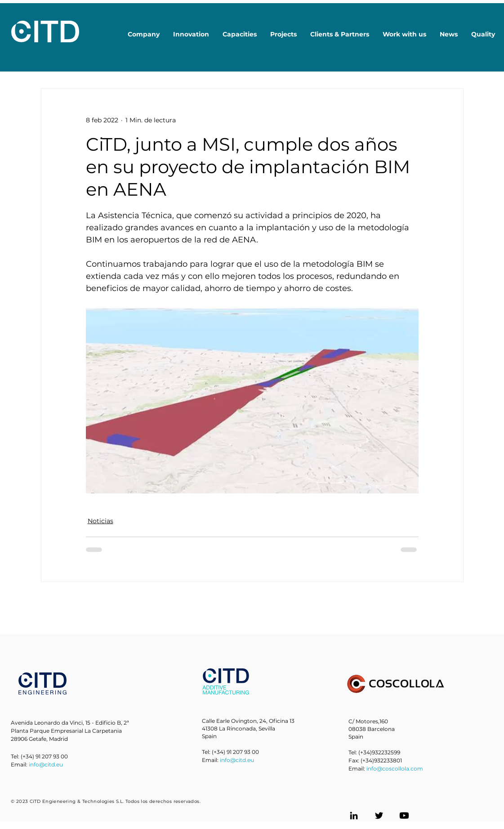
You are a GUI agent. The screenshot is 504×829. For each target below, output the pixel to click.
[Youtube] (404, 816)
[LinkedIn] (354, 816)
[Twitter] (379, 816)
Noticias (100, 521)
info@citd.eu (46, 764)
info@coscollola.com (395, 769)
